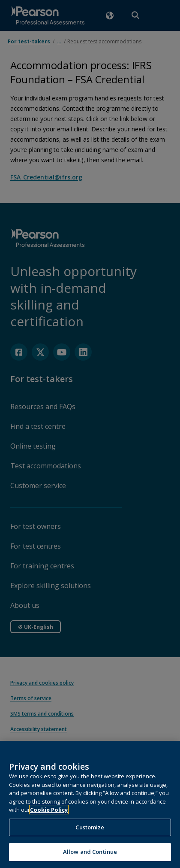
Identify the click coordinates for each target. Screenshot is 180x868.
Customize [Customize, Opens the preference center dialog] (90, 834)
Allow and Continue (90, 859)
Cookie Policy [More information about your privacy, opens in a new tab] (49, 816)
